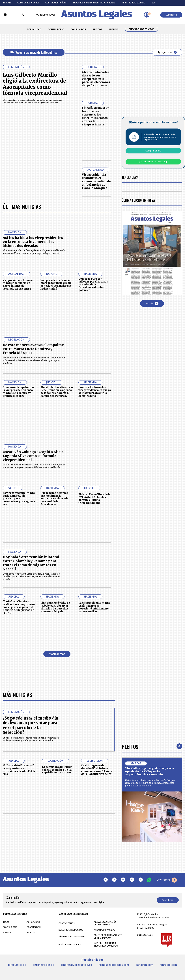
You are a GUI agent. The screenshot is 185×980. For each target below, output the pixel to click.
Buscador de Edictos (142, 29)
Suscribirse (171, 15)
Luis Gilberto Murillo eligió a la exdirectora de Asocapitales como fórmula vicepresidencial (35, 84)
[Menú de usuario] (147, 15)
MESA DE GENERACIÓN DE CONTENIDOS (105, 923)
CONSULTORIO (56, 29)
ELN (154, 3)
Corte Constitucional (28, 3)
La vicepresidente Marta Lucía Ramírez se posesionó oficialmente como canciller (94, 607)
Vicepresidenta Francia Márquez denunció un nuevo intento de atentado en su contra (18, 284)
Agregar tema (167, 52)
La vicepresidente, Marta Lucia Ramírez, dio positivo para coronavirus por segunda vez (19, 499)
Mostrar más (57, 654)
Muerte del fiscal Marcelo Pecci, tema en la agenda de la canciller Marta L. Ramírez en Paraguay (57, 391)
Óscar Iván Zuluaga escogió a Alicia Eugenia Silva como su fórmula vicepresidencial (33, 456)
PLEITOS (97, 29)
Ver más (152, 303)
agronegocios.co (43, 965)
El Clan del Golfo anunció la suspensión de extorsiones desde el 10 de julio (19, 770)
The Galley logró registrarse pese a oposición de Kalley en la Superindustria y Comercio (150, 771)
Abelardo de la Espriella (134, 3)
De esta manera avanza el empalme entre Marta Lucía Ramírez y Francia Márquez (33, 349)
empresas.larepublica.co (76, 965)
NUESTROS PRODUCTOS (71, 930)
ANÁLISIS (113, 29)
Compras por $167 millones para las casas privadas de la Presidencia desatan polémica (93, 284)
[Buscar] (22, 15)
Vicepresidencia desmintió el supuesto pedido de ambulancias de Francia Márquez (96, 181)
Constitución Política (56, 3)
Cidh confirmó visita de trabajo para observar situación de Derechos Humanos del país (55, 607)
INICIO (6, 922)
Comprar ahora (153, 151)
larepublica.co (17, 965)
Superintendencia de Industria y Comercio (94, 3)
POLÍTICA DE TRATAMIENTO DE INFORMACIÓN (108, 936)
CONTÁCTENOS (67, 923)
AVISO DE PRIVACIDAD (105, 930)
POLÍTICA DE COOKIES (70, 944)
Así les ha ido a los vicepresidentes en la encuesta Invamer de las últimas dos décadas (33, 242)
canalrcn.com (144, 965)
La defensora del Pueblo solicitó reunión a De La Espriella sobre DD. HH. (57, 770)
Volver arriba (167, 880)
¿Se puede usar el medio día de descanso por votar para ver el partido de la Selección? (30, 725)
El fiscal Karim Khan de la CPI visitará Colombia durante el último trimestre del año (94, 499)
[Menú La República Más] (6, 15)
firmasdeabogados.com (114, 965)
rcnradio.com (168, 965)
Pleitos (130, 746)
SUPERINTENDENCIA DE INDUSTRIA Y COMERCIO (106, 944)
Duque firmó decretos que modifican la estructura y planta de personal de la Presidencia (54, 499)
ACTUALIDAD (34, 29)
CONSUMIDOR (78, 29)
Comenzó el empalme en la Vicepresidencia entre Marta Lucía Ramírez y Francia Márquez (18, 391)
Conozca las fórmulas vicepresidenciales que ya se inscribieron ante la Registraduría (95, 391)
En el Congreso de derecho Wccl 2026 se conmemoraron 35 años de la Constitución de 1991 (97, 770)
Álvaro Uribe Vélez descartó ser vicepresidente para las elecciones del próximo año (96, 79)
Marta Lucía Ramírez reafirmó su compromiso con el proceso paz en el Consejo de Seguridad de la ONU (19, 607)
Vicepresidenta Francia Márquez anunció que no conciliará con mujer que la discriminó (56, 284)
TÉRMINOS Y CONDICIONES (72, 937)
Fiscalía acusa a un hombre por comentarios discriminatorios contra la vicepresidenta (96, 116)
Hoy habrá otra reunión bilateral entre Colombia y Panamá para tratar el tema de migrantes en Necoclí (31, 563)
